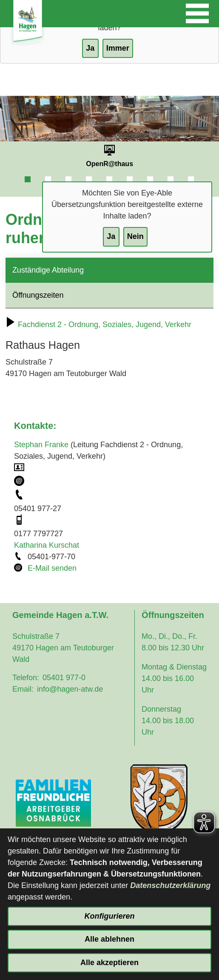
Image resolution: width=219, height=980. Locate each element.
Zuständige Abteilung (48, 270)
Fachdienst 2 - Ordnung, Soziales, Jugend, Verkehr (98, 325)
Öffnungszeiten (38, 295)
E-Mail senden (52, 568)
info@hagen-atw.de (70, 689)
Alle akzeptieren (109, 963)
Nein (135, 236)
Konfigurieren (109, 916)
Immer (118, 48)
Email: (23, 689)
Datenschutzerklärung (170, 885)
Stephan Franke (41, 445)
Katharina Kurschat (47, 545)
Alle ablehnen (109, 939)
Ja (111, 236)
